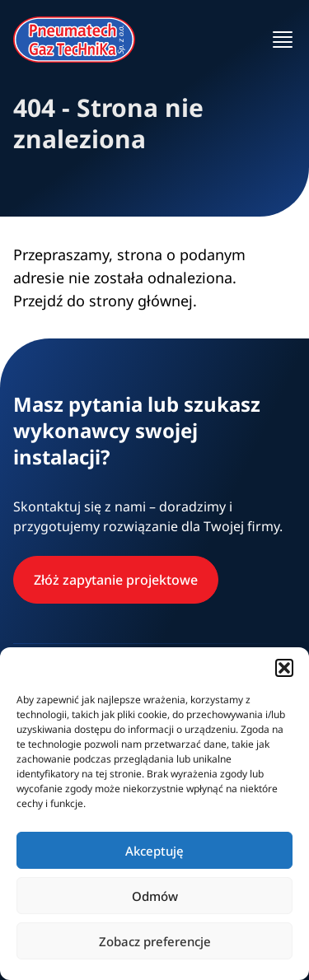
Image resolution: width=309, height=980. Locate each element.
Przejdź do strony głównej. (105, 301)
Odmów (155, 896)
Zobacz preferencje (155, 941)
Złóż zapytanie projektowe (116, 580)
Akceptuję (154, 851)
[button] (284, 668)
